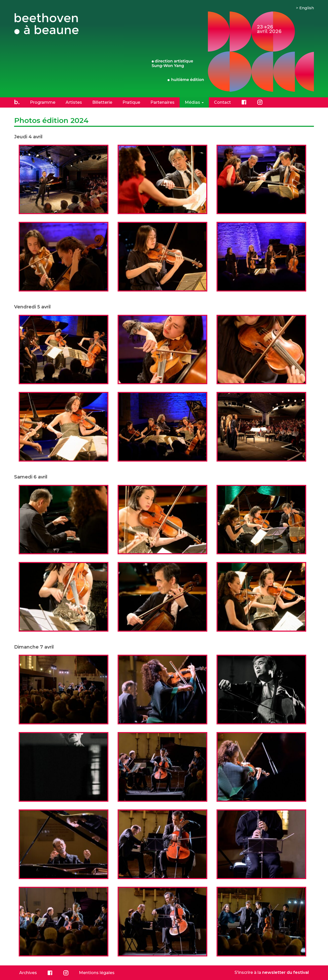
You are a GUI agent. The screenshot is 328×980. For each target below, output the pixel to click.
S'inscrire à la (272, 972)
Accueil (17, 102)
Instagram (260, 102)
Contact (222, 102)
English (307, 8)
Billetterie (102, 102)
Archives (28, 973)
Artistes (74, 102)
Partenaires (162, 102)
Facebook (244, 102)
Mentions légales (97, 973)
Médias (194, 102)
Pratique (131, 102)
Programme (43, 102)
